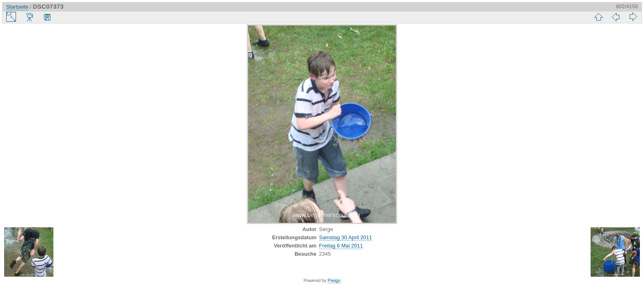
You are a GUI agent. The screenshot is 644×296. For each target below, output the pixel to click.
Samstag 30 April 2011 (346, 237)
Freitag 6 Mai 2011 (341, 246)
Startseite (17, 7)
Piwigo (334, 280)
